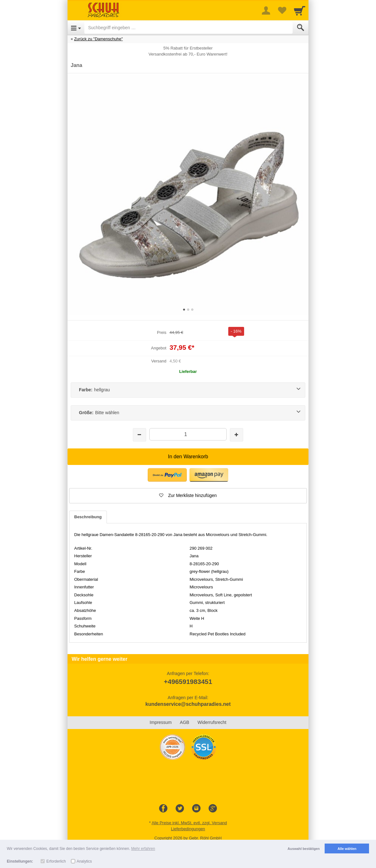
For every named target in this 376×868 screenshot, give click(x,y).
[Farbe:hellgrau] (188, 390)
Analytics (84, 861)
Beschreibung (88, 517)
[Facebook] (163, 809)
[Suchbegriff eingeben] (188, 28)
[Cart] (300, 10)
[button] (188, 496)
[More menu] (266, 10)
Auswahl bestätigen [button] (304, 849)
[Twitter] (180, 809)
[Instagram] (196, 809)
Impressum (161, 722)
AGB (185, 722)
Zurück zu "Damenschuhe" (99, 39)
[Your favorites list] (282, 10)
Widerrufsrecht (212, 722)
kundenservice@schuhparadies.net (188, 704)
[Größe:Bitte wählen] (188, 413)
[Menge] (188, 434)
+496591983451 (188, 682)
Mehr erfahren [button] (143, 849)
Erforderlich (56, 861)
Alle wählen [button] (347, 849)
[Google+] (213, 809)
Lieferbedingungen (188, 829)
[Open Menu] (76, 28)
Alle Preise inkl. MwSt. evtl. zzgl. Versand (189, 823)
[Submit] (301, 28)
